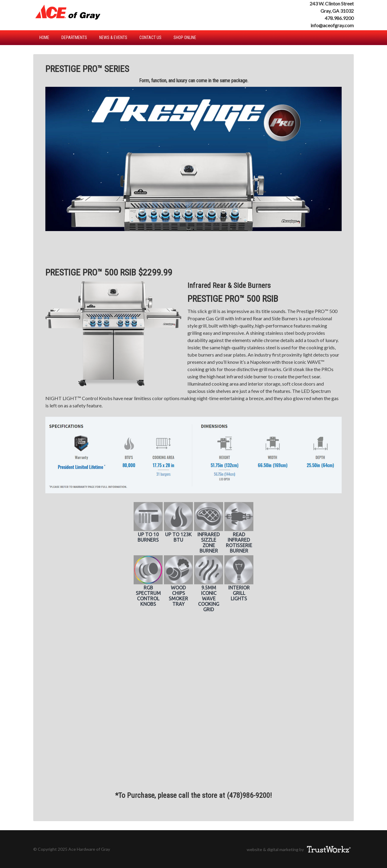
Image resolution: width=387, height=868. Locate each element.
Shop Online (185, 38)
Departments (74, 38)
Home (44, 38)
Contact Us (150, 38)
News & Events (113, 38)
